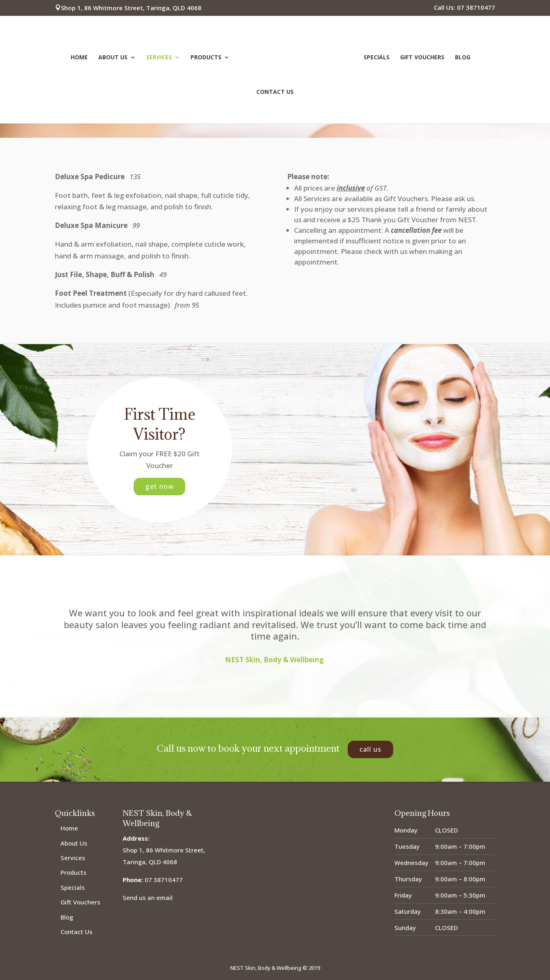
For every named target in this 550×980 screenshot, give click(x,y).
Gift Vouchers (421, 57)
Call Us (370, 749)
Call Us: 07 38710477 (464, 8)
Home (80, 57)
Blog (461, 57)
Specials (375, 57)
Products (207, 57)
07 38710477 (164, 880)
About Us (114, 57)
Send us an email (148, 898)
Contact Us (275, 91)
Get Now (159, 486)
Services (160, 57)
